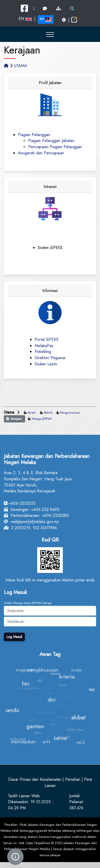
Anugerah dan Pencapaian (41, 153)
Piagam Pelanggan (34, 135)
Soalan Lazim (46, 364)
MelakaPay (44, 346)
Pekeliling (43, 352)
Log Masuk (14, 637)
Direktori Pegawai (50, 358)
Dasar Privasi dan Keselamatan (35, 779)
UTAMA (21, 66)
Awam (32, 413)
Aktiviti (48, 413)
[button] (50, 34)
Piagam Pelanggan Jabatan (51, 141)
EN (25, 19)
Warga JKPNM (42, 419)
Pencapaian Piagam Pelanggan (55, 147)
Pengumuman (70, 413)
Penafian (73, 779)
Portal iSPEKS (47, 339)
